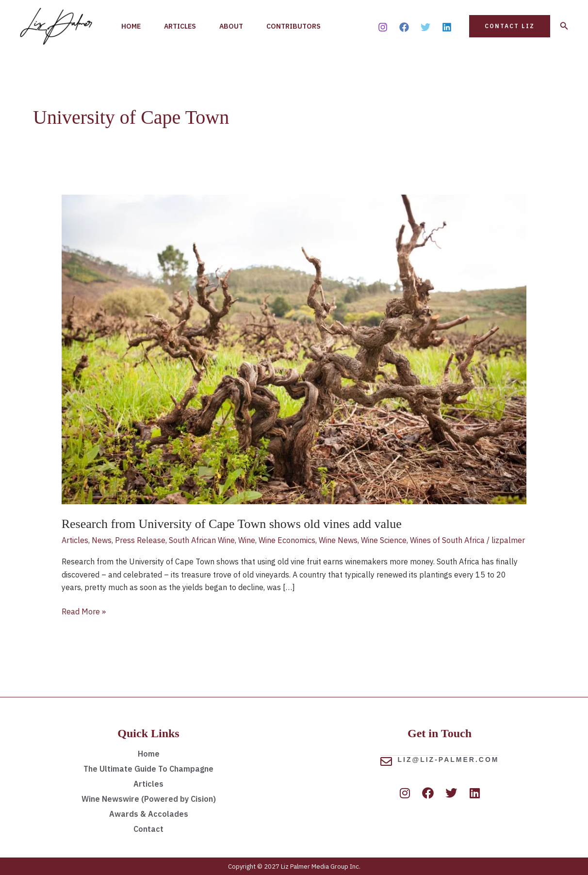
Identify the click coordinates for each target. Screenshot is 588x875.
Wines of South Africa (447, 540)
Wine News (338, 540)
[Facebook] (404, 27)
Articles (180, 26)
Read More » (84, 611)
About (231, 26)
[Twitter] (425, 27)
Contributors (294, 26)
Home (131, 26)
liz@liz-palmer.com (449, 759)
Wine (247, 540)
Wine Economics (287, 540)
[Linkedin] (447, 27)
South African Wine (202, 540)
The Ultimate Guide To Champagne (148, 769)
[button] (510, 26)
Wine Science (384, 540)
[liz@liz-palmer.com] (386, 761)
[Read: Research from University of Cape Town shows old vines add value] (294, 348)
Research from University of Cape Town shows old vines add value (232, 524)
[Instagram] (383, 27)
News (102, 540)
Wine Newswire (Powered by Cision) (149, 799)
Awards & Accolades (149, 814)
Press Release (140, 540)
